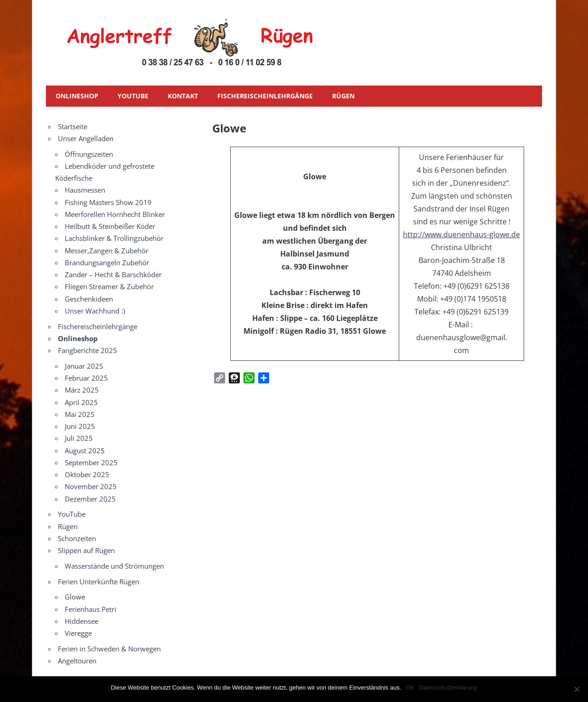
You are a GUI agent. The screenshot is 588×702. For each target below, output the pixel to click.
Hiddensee (82, 621)
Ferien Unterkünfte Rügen (99, 582)
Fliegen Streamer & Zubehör (109, 286)
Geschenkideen (89, 299)
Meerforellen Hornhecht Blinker (115, 214)
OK (410, 688)
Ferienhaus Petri (90, 609)
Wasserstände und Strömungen (114, 566)
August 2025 (85, 451)
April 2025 (81, 402)
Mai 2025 (80, 414)
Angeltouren (77, 661)
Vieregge (78, 633)
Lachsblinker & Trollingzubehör (114, 238)
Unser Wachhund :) (95, 311)
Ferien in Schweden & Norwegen (109, 649)
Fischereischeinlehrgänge (265, 96)
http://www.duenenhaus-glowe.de (461, 234)
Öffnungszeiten (89, 154)
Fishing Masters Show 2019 (108, 202)
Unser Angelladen (86, 138)
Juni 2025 (80, 426)
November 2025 (91, 486)
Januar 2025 (84, 366)
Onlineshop (77, 96)
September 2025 (91, 462)
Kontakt (183, 96)
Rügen (343, 96)
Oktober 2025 (87, 474)
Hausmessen (85, 190)
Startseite (73, 126)
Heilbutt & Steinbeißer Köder (110, 226)
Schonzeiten (77, 538)
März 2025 (82, 390)
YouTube (133, 96)
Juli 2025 (79, 438)
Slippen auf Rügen (86, 550)
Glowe (75, 597)
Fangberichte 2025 (88, 350)
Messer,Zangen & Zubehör (107, 251)
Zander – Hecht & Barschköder (113, 274)
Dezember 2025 (90, 499)
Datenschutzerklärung (448, 688)
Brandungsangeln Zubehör (107, 263)
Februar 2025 (86, 378)
